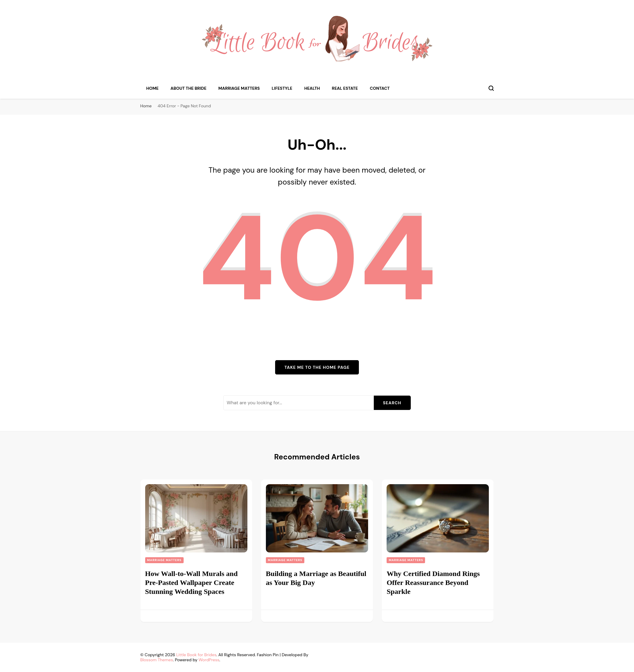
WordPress (209, 660)
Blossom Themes (157, 660)
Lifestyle (282, 88)
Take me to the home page (317, 367)
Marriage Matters (239, 88)
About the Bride (189, 88)
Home (153, 88)
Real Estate (345, 88)
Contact (380, 88)
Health (312, 88)
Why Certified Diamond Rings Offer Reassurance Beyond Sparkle (433, 583)
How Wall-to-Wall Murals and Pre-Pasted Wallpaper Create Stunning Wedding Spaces (192, 583)
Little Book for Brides (196, 655)
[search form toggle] (491, 88)
